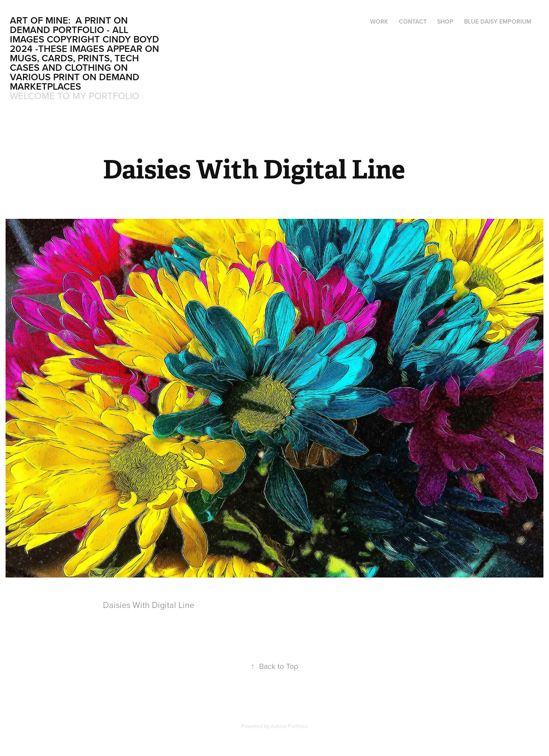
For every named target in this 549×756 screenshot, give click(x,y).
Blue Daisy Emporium (498, 21)
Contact (413, 21)
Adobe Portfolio (289, 726)
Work (379, 21)
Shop (445, 21)
